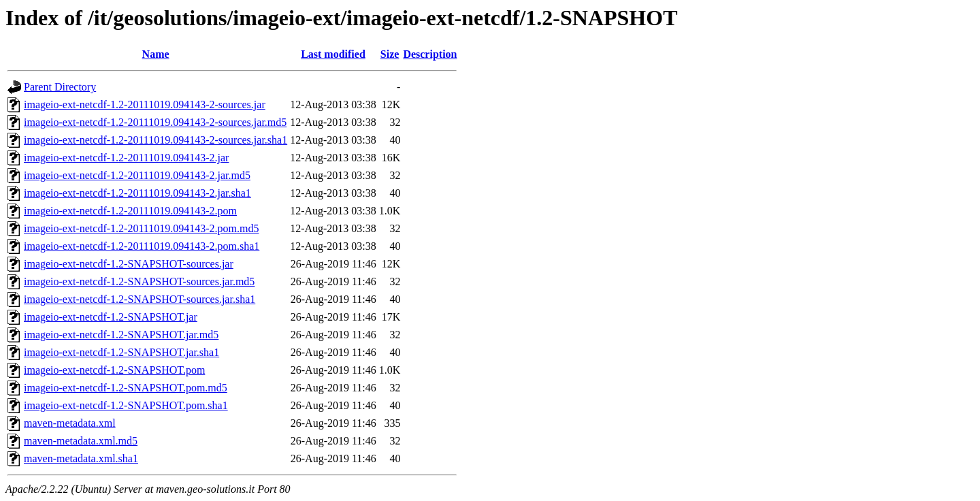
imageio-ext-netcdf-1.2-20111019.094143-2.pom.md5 (141, 228)
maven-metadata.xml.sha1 (81, 458)
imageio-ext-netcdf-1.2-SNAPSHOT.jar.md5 (121, 335)
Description (430, 54)
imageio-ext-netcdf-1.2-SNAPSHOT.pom (114, 370)
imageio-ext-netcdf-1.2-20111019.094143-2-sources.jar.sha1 (156, 140)
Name (156, 54)
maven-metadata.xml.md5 (81, 441)
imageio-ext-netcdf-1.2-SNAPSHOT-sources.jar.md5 (139, 281)
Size (390, 54)
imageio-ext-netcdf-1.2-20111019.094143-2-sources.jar (145, 104)
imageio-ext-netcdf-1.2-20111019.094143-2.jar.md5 (137, 175)
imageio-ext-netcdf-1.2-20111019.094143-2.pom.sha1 (142, 246)
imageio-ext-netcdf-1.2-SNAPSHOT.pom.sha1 (126, 405)
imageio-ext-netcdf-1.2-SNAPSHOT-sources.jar (129, 264)
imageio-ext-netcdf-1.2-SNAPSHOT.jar (111, 317)
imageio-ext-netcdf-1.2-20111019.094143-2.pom (130, 211)
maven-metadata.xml (70, 423)
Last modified (333, 54)
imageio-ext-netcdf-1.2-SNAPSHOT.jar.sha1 (121, 352)
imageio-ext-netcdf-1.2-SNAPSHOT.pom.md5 (126, 388)
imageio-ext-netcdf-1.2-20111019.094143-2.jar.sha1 (137, 193)
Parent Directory (60, 87)
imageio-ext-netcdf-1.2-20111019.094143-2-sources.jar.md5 (155, 122)
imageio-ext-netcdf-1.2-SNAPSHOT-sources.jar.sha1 (140, 299)
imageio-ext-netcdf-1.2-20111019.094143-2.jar (126, 158)
